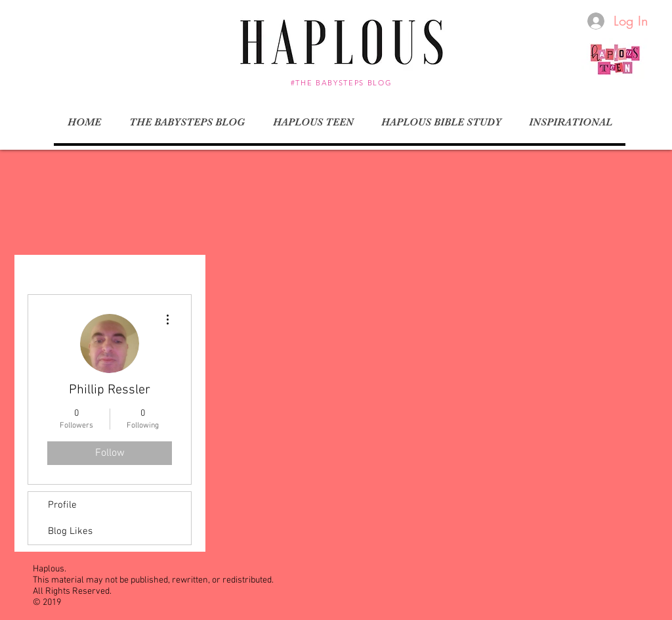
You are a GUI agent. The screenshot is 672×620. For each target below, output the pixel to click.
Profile (62, 505)
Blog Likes (70, 531)
